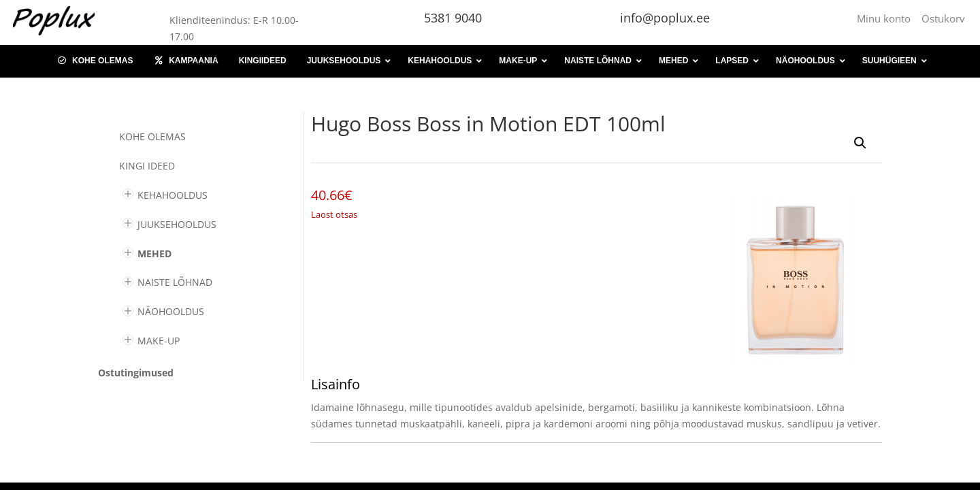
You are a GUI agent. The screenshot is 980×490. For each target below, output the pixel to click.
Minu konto (886, 18)
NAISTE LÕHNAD (175, 282)
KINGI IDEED (147, 166)
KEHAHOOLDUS (173, 195)
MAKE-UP (159, 341)
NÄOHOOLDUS (171, 311)
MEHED (154, 254)
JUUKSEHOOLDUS (177, 224)
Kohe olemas (152, 136)
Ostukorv (943, 18)
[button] (860, 143)
